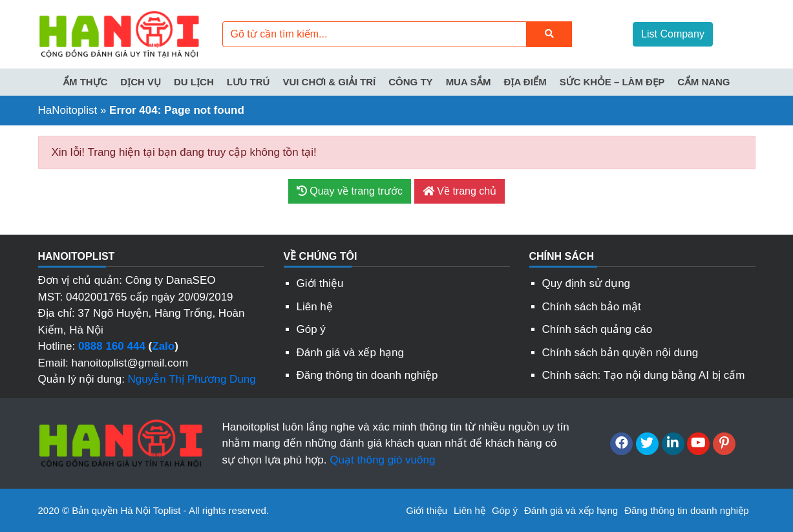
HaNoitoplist (68, 110)
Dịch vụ (141, 82)
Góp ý (311, 329)
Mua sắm (469, 82)
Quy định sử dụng (587, 283)
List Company (673, 34)
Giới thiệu (320, 283)
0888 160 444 (112, 346)
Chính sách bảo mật (592, 307)
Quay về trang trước (350, 191)
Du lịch (194, 82)
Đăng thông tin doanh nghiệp (367, 375)
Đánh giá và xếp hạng (351, 353)
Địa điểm (525, 82)
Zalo (163, 346)
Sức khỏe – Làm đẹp (612, 82)
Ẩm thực (85, 82)
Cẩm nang (703, 82)
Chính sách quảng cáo (597, 329)
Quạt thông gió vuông (382, 460)
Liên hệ (315, 307)
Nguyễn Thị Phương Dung (192, 379)
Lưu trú (248, 82)
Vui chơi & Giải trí (329, 82)
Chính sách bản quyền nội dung (620, 353)
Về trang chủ (460, 191)
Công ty (410, 82)
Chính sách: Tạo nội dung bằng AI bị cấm (644, 375)
